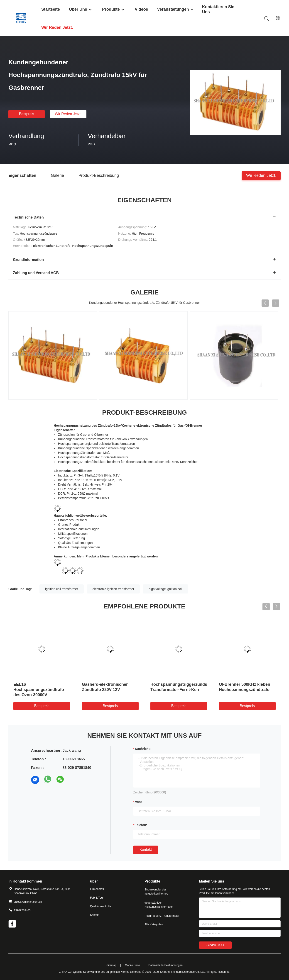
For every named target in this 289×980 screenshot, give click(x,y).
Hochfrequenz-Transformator (162, 916)
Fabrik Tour (97, 898)
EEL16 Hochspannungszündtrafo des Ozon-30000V (39, 690)
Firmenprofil (97, 889)
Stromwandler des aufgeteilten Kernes (156, 892)
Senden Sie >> (215, 945)
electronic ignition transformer (113, 589)
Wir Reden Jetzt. (68, 114)
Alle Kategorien (154, 924)
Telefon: (141, 825)
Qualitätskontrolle (101, 906)
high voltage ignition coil (165, 589)
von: (138, 802)
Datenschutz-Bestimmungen (165, 965)
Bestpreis (27, 114)
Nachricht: (143, 749)
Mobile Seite (132, 965)
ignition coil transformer (62, 589)
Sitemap (111, 965)
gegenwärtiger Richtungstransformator (159, 905)
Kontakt (146, 850)
